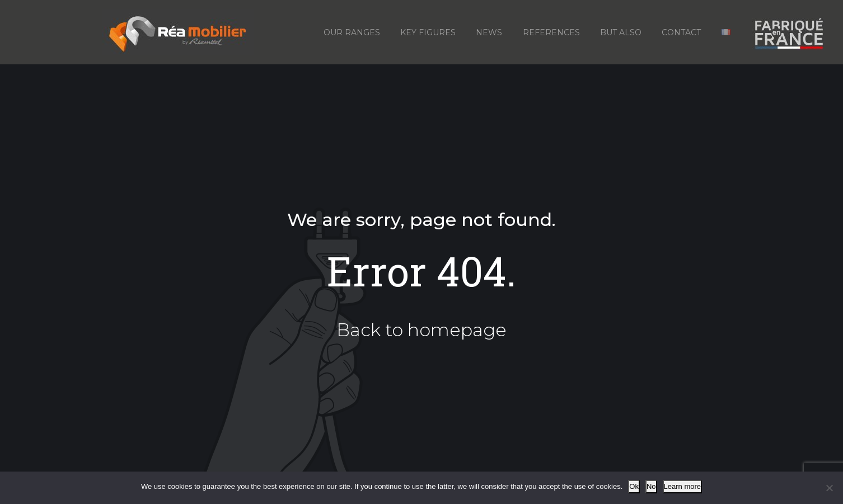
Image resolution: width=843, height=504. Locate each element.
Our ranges (352, 32)
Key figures (428, 32)
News (489, 32)
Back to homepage (421, 330)
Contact (681, 32)
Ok (634, 486)
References (551, 32)
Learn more (682, 486)
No (651, 486)
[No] (829, 488)
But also (621, 32)
